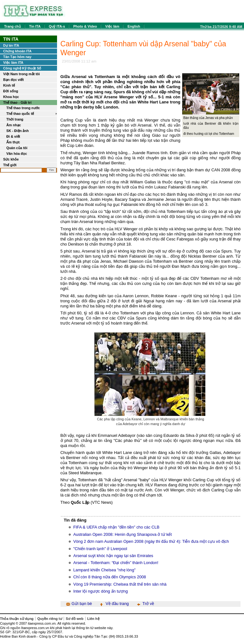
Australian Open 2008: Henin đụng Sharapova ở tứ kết (122, 534)
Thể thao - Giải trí (17, 102)
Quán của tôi (17, 148)
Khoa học (11, 97)
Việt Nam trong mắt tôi (22, 74)
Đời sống (11, 91)
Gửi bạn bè (82, 604)
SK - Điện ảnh (18, 131)
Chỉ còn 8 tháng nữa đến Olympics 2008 (110, 577)
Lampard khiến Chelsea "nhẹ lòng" (104, 570)
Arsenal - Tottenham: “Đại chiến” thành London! (116, 563)
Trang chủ (13, 26)
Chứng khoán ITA (17, 51)
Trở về (148, 604)
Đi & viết (13, 136)
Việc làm (112, 26)
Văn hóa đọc (17, 154)
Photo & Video (85, 26)
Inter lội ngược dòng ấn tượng (100, 591)
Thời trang (15, 119)
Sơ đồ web (75, 619)
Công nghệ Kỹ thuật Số (22, 68)
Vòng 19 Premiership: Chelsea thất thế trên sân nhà (120, 584)
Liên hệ (93, 619)
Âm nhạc (14, 125)
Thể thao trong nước (23, 108)
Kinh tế (9, 85)
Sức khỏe (11, 159)
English (134, 26)
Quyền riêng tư (50, 619)
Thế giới (10, 165)
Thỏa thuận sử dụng (17, 619)
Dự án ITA (11, 45)
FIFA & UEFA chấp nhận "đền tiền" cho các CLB (116, 527)
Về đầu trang (117, 604)
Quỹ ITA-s (57, 26)
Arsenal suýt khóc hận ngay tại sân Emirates (113, 556)
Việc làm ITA (13, 62)
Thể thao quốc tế (20, 114)
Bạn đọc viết (13, 80)
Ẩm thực (13, 142)
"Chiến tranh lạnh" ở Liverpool (100, 549)
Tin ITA (35, 26)
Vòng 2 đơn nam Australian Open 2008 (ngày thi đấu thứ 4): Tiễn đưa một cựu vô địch (151, 541)
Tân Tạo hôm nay (17, 57)
